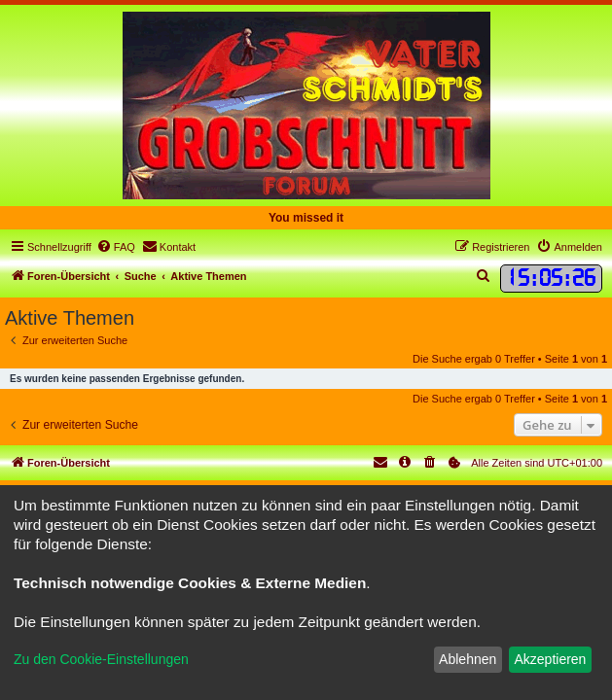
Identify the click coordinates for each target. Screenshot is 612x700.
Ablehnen (468, 659)
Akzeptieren (550, 659)
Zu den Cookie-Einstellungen (101, 659)
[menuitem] (116, 247)
